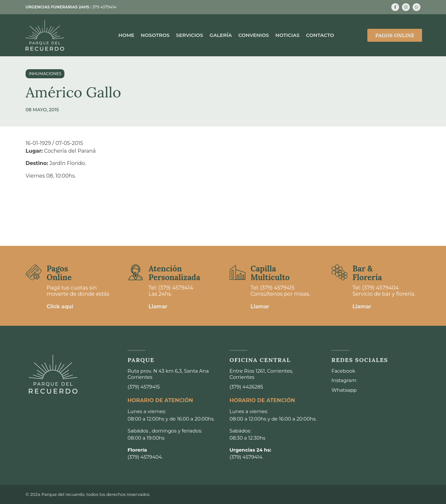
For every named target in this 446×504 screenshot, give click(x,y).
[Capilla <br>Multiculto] (238, 272)
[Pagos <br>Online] (34, 272)
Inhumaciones (45, 74)
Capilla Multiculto (270, 273)
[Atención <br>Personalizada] (136, 272)
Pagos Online (59, 273)
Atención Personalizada (174, 273)
